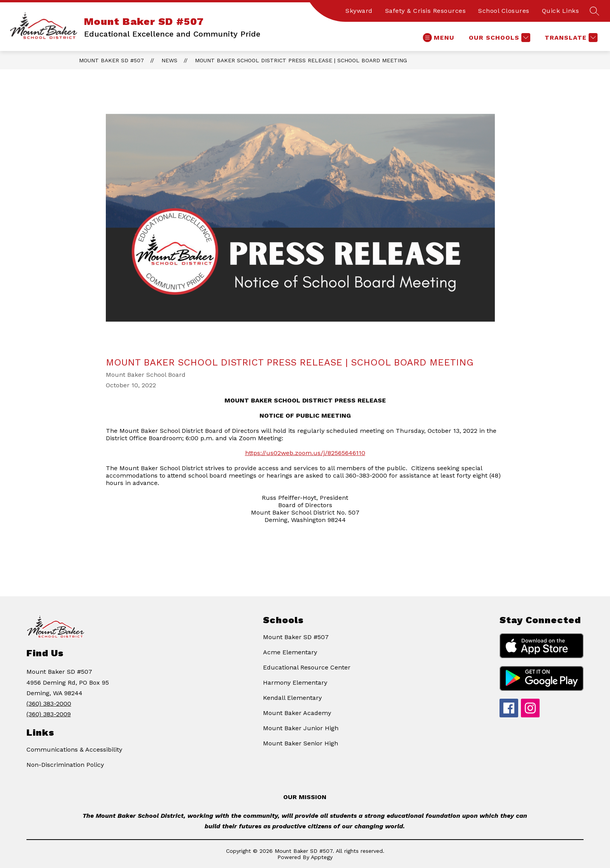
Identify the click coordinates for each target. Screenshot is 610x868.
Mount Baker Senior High (301, 743)
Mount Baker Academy (297, 713)
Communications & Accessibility (74, 749)
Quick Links (561, 11)
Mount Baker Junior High (301, 728)
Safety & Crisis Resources (426, 11)
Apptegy (322, 857)
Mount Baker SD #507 (111, 60)
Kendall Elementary (292, 698)
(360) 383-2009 (49, 714)
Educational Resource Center (307, 667)
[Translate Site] (570, 38)
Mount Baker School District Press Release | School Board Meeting (301, 60)
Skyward (359, 11)
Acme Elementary (290, 652)
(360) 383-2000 (49, 704)
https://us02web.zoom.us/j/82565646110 (305, 453)
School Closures (504, 11)
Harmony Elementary (295, 683)
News (169, 60)
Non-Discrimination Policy (65, 765)
